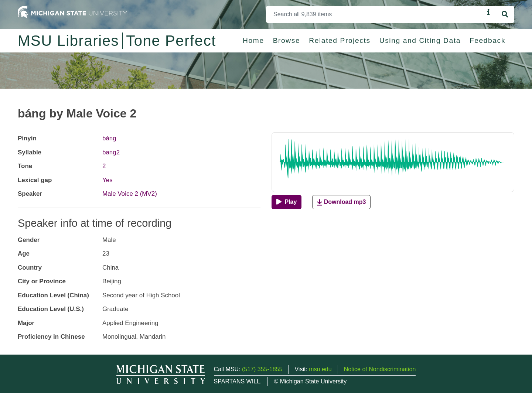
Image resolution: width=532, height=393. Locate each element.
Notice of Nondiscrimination (380, 369)
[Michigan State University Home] (72, 12)
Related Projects (340, 40)
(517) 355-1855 (262, 369)
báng (109, 138)
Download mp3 (341, 202)
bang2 (111, 152)
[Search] (375, 14)
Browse (287, 40)
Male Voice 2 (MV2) (130, 194)
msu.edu (320, 369)
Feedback (487, 40)
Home (253, 40)
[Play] (287, 202)
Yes (108, 180)
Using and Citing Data (420, 40)
